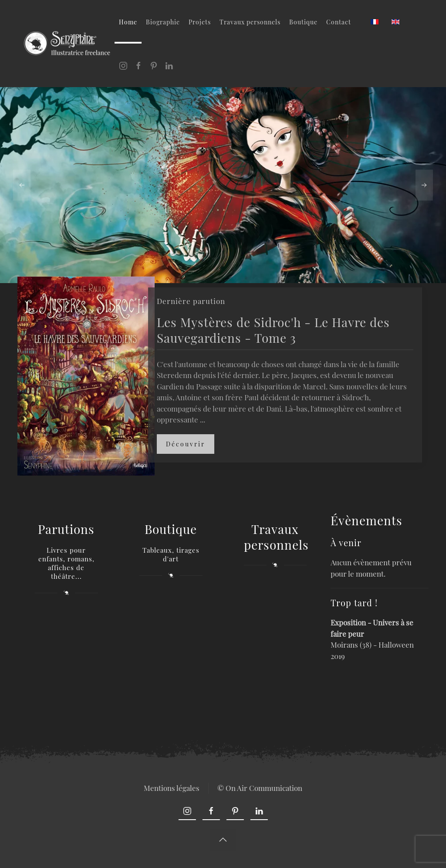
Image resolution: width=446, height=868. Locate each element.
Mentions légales (171, 788)
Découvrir (186, 444)
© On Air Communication (259, 788)
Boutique (303, 22)
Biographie (163, 22)
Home (128, 22)
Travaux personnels (250, 22)
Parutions (66, 529)
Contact (339, 22)
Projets (200, 22)
